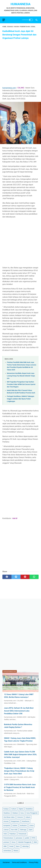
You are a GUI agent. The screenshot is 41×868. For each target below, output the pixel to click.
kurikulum (23, 825)
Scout (14, 842)
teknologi (25, 846)
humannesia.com (9, 88)
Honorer (20, 817)
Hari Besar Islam (9, 817)
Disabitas (7, 813)
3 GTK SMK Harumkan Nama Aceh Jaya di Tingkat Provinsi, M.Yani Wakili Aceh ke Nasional (20, 787)
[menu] (4, 20)
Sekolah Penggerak (25, 842)
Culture (14, 809)
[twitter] (16, 577)
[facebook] (7, 577)
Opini (31, 830)
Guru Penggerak (32, 813)
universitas (7, 851)
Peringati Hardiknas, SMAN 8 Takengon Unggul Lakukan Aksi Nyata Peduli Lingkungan (21, 399)
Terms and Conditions (19, 862)
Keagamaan (15, 821)
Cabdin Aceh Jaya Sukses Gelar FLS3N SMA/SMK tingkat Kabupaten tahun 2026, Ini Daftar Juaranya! (20, 754)
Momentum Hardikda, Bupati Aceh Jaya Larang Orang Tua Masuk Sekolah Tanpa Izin (21, 376)
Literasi (6, 830)
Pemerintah (22, 834)
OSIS (5, 834)
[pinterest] (25, 577)
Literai (31, 825)
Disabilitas (29, 809)
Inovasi (6, 821)
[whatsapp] (34, 577)
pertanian (19, 838)
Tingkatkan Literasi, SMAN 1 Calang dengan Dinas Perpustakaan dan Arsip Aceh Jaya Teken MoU (19, 771)
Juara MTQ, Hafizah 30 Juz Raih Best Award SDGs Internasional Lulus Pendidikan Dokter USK (19, 711)
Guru (22, 813)
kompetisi (7, 825)
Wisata (16, 851)
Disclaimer (6, 862)
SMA (35, 842)
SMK (5, 846)
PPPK (34, 838)
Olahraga (23, 830)
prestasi (6, 842)
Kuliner (15, 825)
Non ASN (14, 830)
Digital (21, 809)
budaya (6, 809)
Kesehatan (26, 821)
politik (27, 838)
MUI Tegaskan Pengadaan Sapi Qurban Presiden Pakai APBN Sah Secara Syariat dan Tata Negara (21, 384)
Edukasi (15, 813)
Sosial (11, 846)
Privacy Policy (34, 862)
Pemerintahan (8, 838)
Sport (18, 846)
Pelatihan (13, 834)
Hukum (28, 817)
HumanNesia (21, 4)
